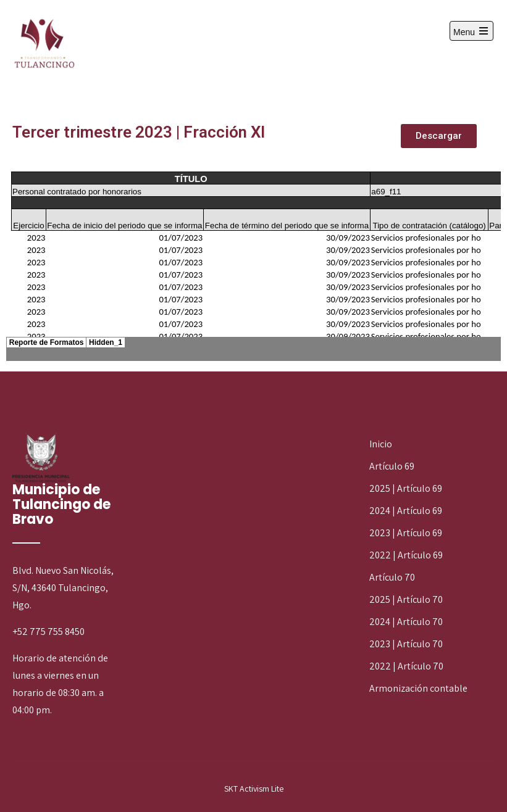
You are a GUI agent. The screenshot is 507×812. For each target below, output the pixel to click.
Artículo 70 (392, 577)
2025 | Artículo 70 (406, 599)
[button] (439, 136)
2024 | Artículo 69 (406, 511)
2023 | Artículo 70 (406, 644)
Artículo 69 (392, 466)
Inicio (381, 444)
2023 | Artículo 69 (406, 533)
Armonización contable (418, 688)
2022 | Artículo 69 (406, 555)
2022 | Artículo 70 (406, 666)
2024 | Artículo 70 (406, 622)
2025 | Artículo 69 (406, 488)
